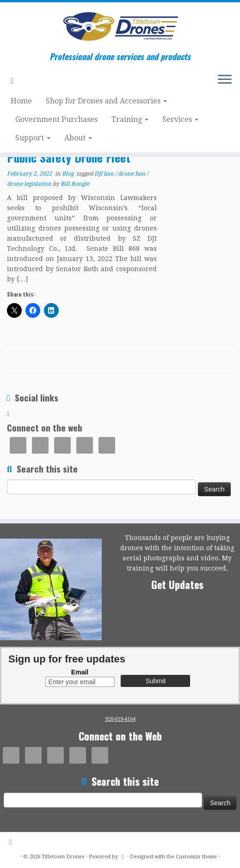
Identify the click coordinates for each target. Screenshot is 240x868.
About (78, 138)
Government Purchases (56, 119)
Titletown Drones (63, 857)
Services (180, 119)
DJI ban (105, 174)
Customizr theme (196, 857)
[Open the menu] (225, 80)
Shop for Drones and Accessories (106, 101)
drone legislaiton (30, 184)
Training (130, 119)
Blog (68, 174)
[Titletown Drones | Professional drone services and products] (120, 27)
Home (21, 101)
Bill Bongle (75, 184)
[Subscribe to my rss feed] (15, 81)
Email (80, 672)
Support (33, 138)
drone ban (132, 174)
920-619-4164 (120, 719)
